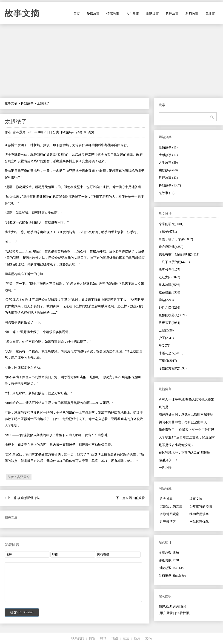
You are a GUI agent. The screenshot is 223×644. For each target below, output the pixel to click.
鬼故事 (210, 14)
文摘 (149, 638)
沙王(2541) (166, 338)
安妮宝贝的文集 (171, 506)
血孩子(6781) (168, 232)
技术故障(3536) (169, 285)
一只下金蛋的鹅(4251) (174, 262)
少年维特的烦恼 (201, 506)
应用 (137, 638)
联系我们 (78, 638)
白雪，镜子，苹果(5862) (176, 239)
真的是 (163, 407)
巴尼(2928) (166, 330)
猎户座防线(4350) (171, 247)
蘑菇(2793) (166, 300)
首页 (77, 14)
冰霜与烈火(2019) (171, 353)
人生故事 (133, 14)
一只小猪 (165, 468)
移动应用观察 (199, 514)
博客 (92, 638)
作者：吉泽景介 (19, 477)
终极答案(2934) (169, 323)
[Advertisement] (111, 61)
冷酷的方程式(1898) (173, 368)
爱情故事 (93, 14)
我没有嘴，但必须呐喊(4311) (179, 254)
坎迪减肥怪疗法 (29, 498)
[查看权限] (183, 613)
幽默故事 (152, 14)
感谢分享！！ (168, 460)
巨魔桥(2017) (168, 361)
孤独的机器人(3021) (173, 315)
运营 (126, 638)
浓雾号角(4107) (169, 270)
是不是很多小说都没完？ (176, 445)
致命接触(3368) (169, 292)
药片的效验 (137, 498)
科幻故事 (192, 14)
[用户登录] (166, 613)
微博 (103, 638)
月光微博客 (168, 522)
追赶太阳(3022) (169, 277)
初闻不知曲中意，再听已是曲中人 (183, 422)
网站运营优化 (199, 522)
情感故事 (113, 14)
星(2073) (164, 346)
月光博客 (166, 499)
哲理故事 (172, 14)
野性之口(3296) (169, 308)
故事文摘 (22, 13)
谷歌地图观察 (169, 514)
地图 (115, 638)
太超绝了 (16, 122)
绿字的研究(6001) (171, 224)
